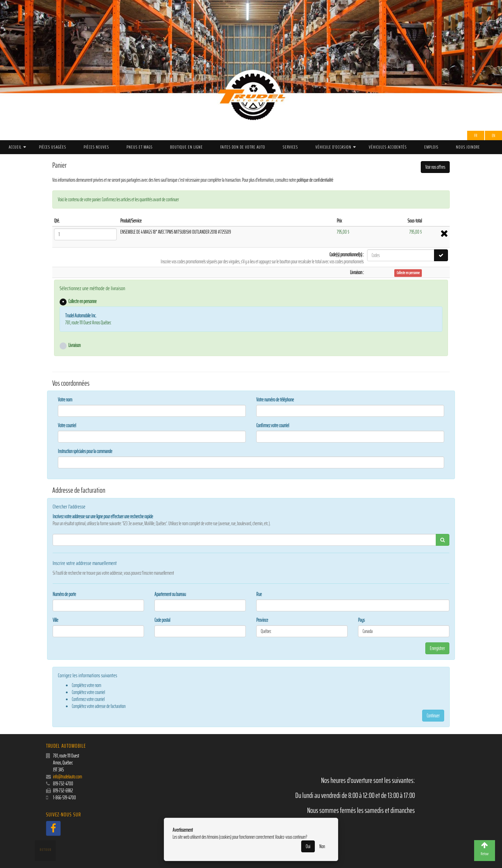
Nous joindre (468, 147)
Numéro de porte (64, 594)
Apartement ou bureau (170, 594)
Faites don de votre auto (243, 147)
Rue (259, 594)
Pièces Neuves (96, 147)
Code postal (162, 620)
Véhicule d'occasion (333, 147)
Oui (308, 846)
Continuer (433, 716)
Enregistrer (437, 648)
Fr (476, 135)
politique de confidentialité (315, 180)
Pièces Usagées (53, 147)
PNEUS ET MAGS (140, 147)
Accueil (15, 147)
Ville (55, 620)
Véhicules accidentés (388, 147)
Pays (361, 620)
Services (290, 147)
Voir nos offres (435, 167)
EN (493, 135)
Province (262, 620)
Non (322, 846)
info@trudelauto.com (67, 777)
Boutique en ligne (187, 147)
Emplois (431, 147)
